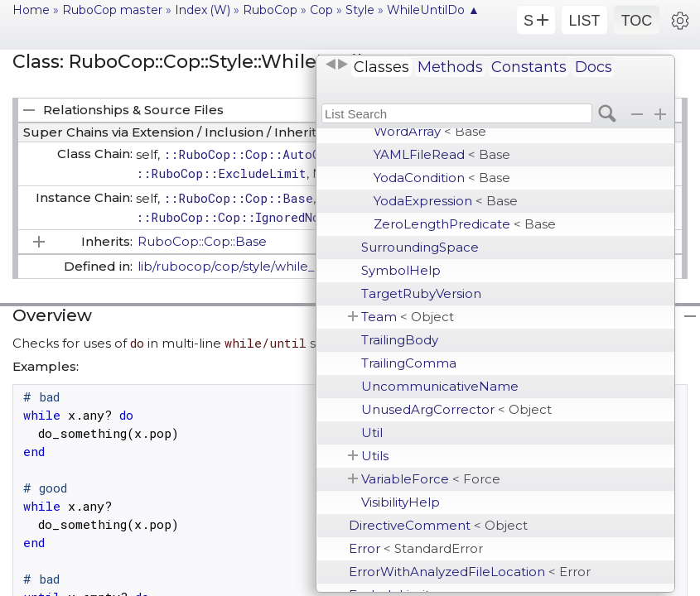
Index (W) (203, 10)
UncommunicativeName (440, 386)
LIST (584, 21)
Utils (375, 456)
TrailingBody (400, 340)
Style (360, 10)
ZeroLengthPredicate (465, 224)
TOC (637, 21)
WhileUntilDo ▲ (433, 10)
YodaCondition (442, 178)
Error (416, 548)
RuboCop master (112, 10)
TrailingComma (409, 363)
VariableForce (431, 479)
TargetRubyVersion (421, 293)
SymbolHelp (401, 270)
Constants (529, 67)
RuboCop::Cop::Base (202, 241)
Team (408, 317)
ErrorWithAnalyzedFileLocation (470, 572)
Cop (321, 10)
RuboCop (270, 10)
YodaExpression (446, 201)
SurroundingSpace (420, 247)
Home (31, 10)
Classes (381, 67)
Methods (450, 67)
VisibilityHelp (401, 502)
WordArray (430, 131)
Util (372, 433)
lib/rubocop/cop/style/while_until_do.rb (260, 266)
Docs (594, 67)
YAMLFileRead (442, 154)
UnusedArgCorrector (456, 409)
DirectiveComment (438, 525)
